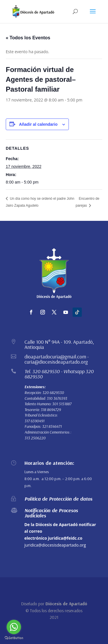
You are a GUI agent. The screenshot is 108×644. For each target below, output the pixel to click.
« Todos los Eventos (28, 38)
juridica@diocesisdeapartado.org (55, 545)
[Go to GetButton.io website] (14, 638)
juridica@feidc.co (65, 538)
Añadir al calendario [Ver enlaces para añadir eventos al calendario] (38, 124)
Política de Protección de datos (58, 499)
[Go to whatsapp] (14, 627)
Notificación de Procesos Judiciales (51, 513)
